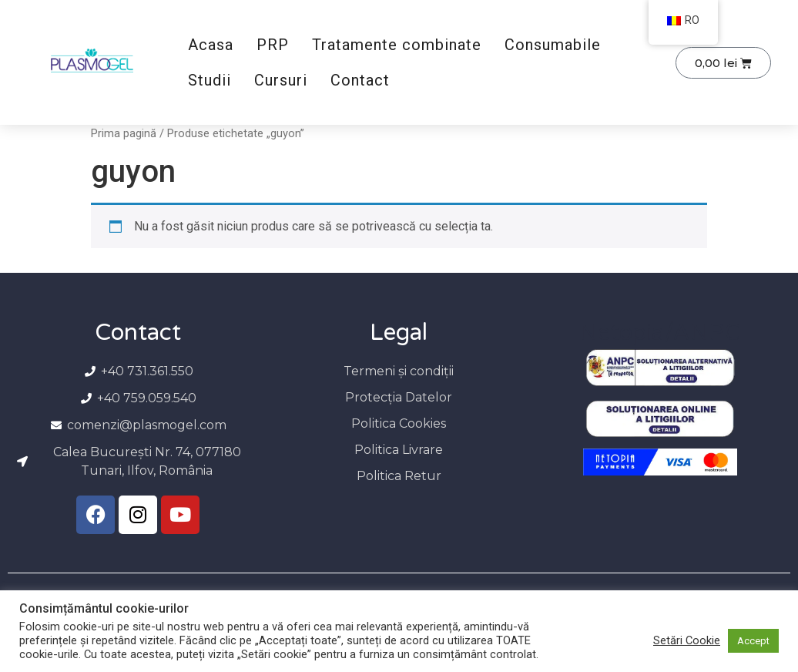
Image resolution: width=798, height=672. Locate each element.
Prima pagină (124, 133)
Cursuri (281, 80)
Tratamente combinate (397, 45)
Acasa (211, 45)
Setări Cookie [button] (687, 640)
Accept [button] (753, 641)
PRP (273, 45)
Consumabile (553, 45)
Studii (210, 80)
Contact (360, 80)
